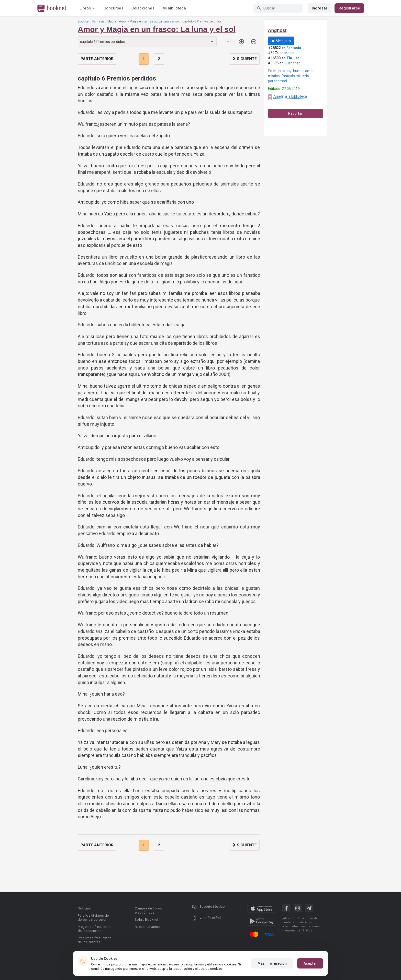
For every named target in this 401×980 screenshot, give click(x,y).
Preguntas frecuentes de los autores (94, 940)
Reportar (295, 113)
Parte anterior (97, 59)
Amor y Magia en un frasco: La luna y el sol (149, 21)
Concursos (113, 8)
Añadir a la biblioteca (290, 96)
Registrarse (349, 8)
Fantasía (98, 21)
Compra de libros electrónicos (148, 910)
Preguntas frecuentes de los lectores (94, 929)
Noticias (84, 908)
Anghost (277, 30)
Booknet (84, 21)
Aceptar (310, 963)
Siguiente (244, 59)
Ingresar (320, 8)
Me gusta (281, 41)
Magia (112, 21)
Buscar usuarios (147, 927)
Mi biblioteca (174, 8)
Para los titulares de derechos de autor (93, 918)
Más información (272, 963)
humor (298, 71)
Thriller (293, 58)
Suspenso (292, 63)
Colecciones (143, 8)
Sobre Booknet (147, 920)
